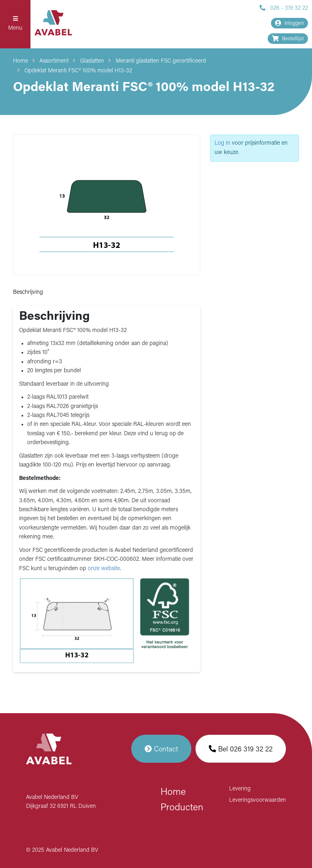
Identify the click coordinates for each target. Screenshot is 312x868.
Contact (161, 749)
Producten (182, 808)
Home (21, 61)
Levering (240, 789)
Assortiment (54, 61)
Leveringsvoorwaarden (258, 800)
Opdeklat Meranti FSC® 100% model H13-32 (78, 71)
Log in (222, 143)
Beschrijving (28, 292)
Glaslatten (92, 61)
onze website (104, 569)
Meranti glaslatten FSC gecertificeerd (161, 61)
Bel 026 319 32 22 (241, 749)
